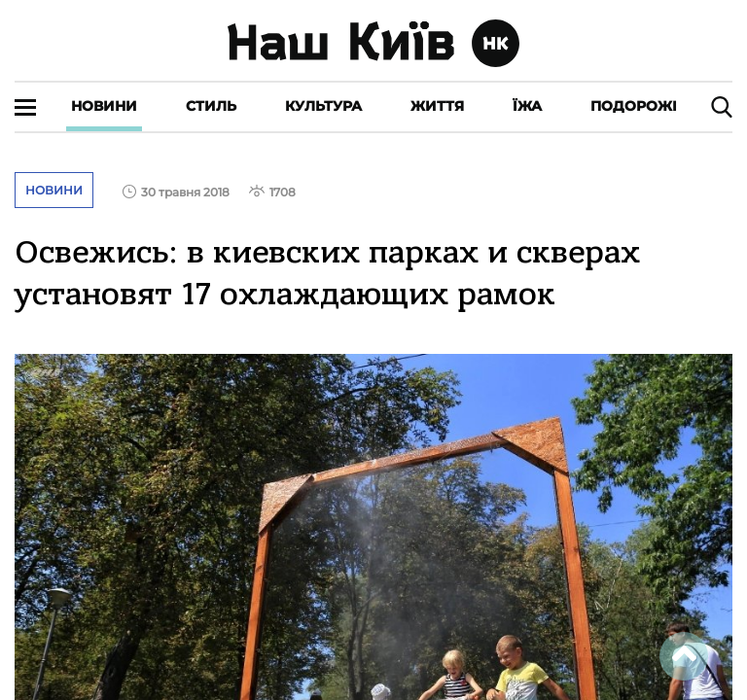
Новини (104, 106)
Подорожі (634, 106)
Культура (323, 106)
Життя (437, 106)
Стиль (211, 106)
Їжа (527, 106)
